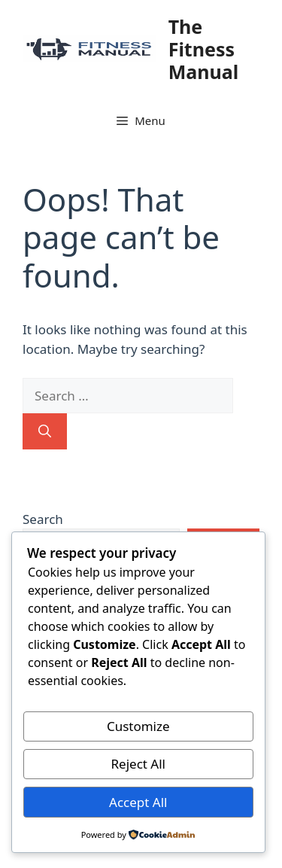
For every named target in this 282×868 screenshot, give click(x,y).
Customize (138, 726)
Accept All (138, 802)
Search (43, 519)
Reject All (139, 764)
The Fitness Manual (203, 49)
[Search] (45, 431)
